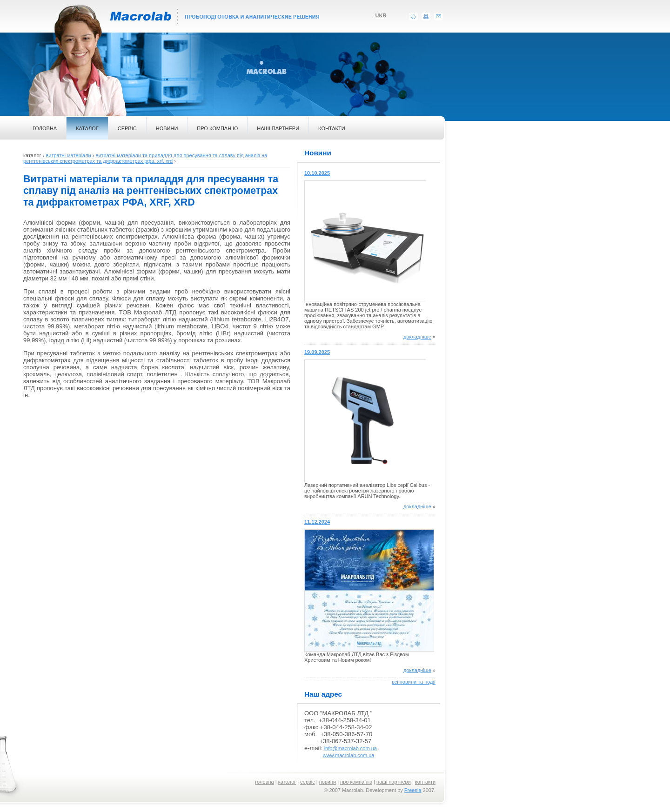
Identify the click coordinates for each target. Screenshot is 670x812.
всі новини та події (414, 682)
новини (328, 782)
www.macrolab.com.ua (349, 755)
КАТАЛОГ (87, 128)
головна (264, 782)
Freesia (413, 790)
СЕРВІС (127, 128)
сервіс (308, 782)
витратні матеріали (68, 155)
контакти (425, 782)
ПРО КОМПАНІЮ (217, 128)
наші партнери (394, 782)
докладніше (417, 337)
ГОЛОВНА (45, 128)
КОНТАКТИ (332, 128)
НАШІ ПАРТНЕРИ (278, 128)
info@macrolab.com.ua (351, 748)
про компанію (356, 782)
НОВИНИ (167, 128)
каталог (287, 782)
